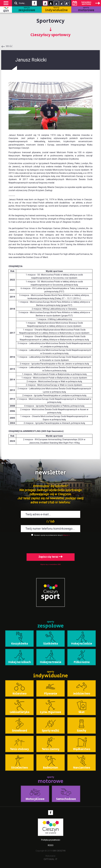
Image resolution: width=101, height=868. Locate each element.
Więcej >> (66, 535)
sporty (27, 9)
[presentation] (50, 544)
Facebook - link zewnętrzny (34, 4)
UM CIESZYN (59, 851)
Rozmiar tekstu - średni (62, 3)
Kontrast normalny (45, 3)
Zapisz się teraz (51, 557)
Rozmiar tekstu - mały (56, 3)
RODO (51, 845)
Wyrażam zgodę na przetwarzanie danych (48, 535)
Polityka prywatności (51, 840)
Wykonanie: (51, 857)
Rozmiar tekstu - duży (67, 3)
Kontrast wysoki (51, 3)
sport (6, 11)
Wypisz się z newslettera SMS (51, 564)
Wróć (9, 46)
